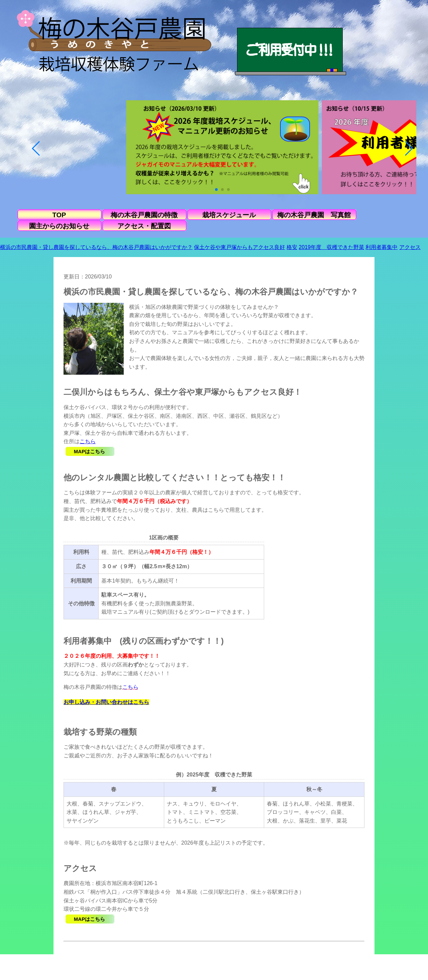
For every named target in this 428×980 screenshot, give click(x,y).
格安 (292, 247)
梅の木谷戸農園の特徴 (144, 215)
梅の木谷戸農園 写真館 (314, 215)
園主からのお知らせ (59, 226)
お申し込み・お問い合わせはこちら (106, 702)
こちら (88, 441)
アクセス (410, 247)
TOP (59, 215)
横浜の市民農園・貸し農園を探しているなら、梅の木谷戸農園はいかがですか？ (96, 247)
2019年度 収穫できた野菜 (331, 247)
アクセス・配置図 (144, 226)
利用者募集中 (382, 247)
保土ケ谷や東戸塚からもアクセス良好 (239, 247)
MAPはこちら (89, 451)
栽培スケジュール (229, 215)
